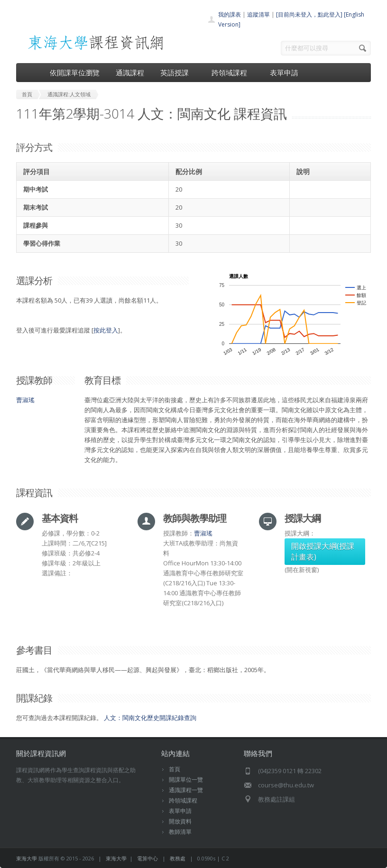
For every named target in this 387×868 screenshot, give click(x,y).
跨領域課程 (233, 73)
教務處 (178, 858)
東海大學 (27, 858)
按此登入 (106, 330)
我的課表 (230, 14)
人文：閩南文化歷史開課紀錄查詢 (150, 718)
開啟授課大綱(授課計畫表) (323, 551)
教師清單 (180, 832)
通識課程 (130, 73)
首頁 (175, 769)
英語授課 (178, 73)
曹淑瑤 (25, 400)
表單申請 (284, 73)
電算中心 (147, 858)
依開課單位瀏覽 (75, 73)
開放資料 (180, 821)
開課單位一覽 (186, 780)
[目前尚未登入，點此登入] (309, 14)
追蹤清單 (258, 14)
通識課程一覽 (186, 790)
